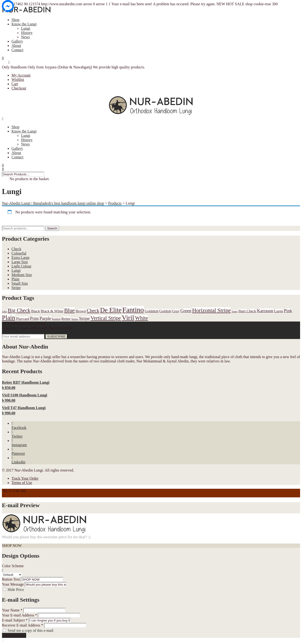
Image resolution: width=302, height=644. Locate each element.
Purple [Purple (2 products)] (45, 318)
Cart (15, 84)
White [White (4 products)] (141, 318)
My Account (21, 75)
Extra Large (21, 258)
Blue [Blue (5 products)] (69, 310)
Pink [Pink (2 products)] (288, 311)
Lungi (26, 28)
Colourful (19, 253)
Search (52, 228)
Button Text (11, 579)
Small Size (20, 283)
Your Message (13, 584)
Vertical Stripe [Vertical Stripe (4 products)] (106, 318)
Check (16, 249)
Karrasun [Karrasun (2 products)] (265, 311)
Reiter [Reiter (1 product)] (66, 319)
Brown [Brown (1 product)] (81, 311)
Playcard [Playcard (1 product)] (22, 319)
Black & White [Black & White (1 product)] (52, 311)
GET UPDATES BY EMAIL (24, 324)
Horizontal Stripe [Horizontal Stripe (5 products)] (211, 310)
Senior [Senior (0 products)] (75, 319)
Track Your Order (25, 478)
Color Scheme (13, 566)
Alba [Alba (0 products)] (4, 311)
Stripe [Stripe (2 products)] (84, 318)
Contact (17, 50)
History (27, 33)
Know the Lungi (24, 24)
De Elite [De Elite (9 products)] (111, 310)
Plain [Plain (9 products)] (8, 318)
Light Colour (21, 266)
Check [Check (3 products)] (93, 311)
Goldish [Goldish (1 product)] (165, 311)
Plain (15, 279)
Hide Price (16, 590)
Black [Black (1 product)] (35, 311)
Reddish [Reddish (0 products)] (56, 319)
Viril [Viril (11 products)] (128, 318)
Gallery (17, 41)
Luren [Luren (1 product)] (279, 311)
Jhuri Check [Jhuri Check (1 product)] (247, 311)
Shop (15, 20)
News (25, 37)
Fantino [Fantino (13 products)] (133, 310)
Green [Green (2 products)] (186, 311)
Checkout (19, 88)
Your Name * (12, 610)
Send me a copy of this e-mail (31, 630)
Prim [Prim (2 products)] (34, 318)
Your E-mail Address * (19, 615)
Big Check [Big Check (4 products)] (19, 310)
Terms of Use (22, 483)
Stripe (16, 288)
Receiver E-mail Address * (22, 625)
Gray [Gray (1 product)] (176, 311)
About (16, 46)
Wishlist (18, 80)
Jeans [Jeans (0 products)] (234, 311)
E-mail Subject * (15, 620)
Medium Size (22, 275)
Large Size (20, 262)
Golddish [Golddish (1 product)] (152, 311)
